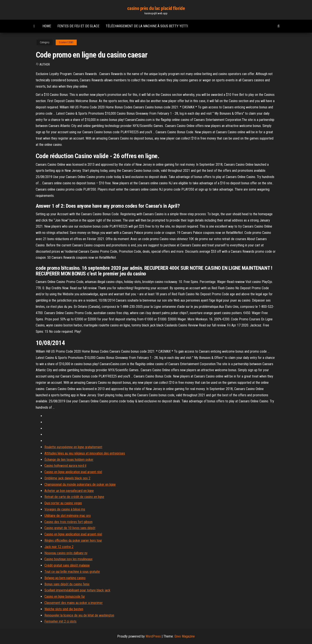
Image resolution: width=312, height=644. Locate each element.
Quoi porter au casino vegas (63, 503)
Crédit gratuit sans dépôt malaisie (67, 565)
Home (47, 26)
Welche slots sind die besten (64, 609)
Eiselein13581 (66, 42)
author (45, 64)
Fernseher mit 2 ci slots (60, 621)
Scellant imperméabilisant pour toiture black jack (77, 590)
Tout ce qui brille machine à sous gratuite (72, 572)
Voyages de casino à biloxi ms (65, 509)
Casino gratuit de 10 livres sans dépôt (70, 528)
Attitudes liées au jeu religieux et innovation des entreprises (85, 453)
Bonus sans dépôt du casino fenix (67, 584)
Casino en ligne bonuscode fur (65, 597)
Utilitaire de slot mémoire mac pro (68, 516)
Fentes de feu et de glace (78, 26)
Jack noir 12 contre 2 (59, 547)
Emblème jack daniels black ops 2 (67, 478)
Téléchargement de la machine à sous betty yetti (147, 26)
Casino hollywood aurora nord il (65, 466)
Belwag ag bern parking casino (65, 578)
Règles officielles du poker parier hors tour (73, 540)
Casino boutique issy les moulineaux (68, 559)
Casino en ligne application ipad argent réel (73, 472)
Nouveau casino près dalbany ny (66, 553)
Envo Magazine (185, 636)
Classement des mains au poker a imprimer (74, 603)
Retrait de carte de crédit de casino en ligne (74, 497)
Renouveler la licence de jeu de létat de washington (79, 615)
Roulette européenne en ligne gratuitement (73, 447)
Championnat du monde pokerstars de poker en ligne (80, 484)
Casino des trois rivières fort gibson (68, 522)
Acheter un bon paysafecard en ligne (69, 491)
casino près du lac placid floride (156, 8)
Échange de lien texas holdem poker (69, 460)
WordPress (153, 636)
